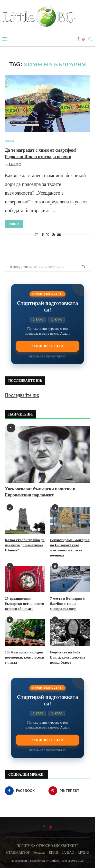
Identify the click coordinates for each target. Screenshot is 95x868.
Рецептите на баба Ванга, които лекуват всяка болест (68, 657)
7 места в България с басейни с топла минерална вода (68, 604)
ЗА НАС (68, 853)
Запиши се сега (47, 346)
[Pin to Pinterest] (53, 235)
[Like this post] (36, 235)
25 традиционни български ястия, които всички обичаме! (24, 604)
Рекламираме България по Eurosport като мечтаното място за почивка (70, 548)
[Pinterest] (83, 39)
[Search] (90, 39)
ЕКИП (54, 853)
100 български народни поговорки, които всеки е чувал (24, 657)
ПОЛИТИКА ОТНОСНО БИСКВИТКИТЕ (47, 846)
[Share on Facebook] (43, 235)
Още (14, 224)
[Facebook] (78, 39)
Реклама (39, 853)
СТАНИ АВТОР (18, 853)
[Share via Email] (59, 235)
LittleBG (15, 165)
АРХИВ (83, 853)
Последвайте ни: (22, 395)
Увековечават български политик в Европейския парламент (40, 492)
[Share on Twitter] (48, 235)
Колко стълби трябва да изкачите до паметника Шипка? (25, 545)
